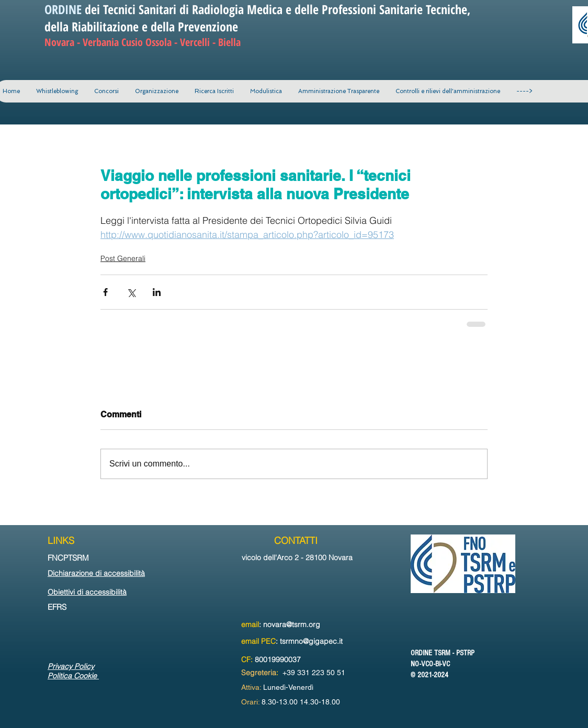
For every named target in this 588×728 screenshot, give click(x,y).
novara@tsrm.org (292, 624)
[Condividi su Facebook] (105, 292)
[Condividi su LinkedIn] (157, 292)
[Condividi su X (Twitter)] (131, 292)
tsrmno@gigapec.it (311, 641)
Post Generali (123, 258)
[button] (156, 91)
